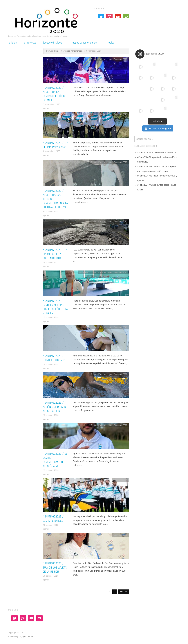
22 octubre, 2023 (51, 470)
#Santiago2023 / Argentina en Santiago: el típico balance (54, 94)
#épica (111, 43)
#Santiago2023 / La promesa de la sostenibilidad (55, 254)
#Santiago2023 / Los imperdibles (53, 518)
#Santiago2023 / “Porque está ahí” (54, 358)
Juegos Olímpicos (53, 43)
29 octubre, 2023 (51, 262)
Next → (123, 591)
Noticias (12, 43)
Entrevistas (30, 43)
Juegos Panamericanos (84, 43)
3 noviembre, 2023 (51, 151)
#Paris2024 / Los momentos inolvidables (157, 153)
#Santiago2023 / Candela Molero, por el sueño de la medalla (55, 307)
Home (57, 51)
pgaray (46, 108)
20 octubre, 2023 (51, 525)
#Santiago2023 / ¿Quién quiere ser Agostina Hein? (54, 407)
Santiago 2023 (121, 59)
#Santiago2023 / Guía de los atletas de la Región (55, 567)
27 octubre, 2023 (51, 317)
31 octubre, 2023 (51, 211)
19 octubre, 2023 (51, 576)
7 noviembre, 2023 (51, 104)
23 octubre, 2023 (51, 415)
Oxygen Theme (26, 636)
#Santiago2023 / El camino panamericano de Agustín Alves (55, 460)
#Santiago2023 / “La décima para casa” (55, 145)
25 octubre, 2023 (51, 364)
